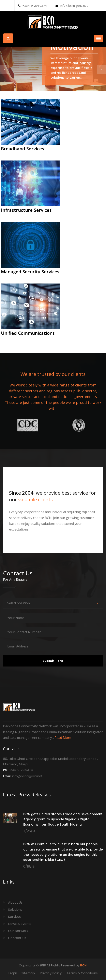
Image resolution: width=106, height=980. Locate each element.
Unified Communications (28, 333)
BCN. (84, 965)
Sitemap (28, 973)
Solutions (15, 910)
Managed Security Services (30, 272)
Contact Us (17, 938)
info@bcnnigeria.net (72, 5)
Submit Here (53, 661)
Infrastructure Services (26, 210)
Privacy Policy (51, 973)
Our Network (18, 931)
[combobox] (53, 603)
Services (15, 917)
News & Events (20, 924)
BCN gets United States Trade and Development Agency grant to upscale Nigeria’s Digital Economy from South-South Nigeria (63, 819)
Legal (12, 973)
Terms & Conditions (82, 973)
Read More (63, 738)
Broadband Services (23, 149)
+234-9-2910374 (33, 5)
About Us (15, 902)
